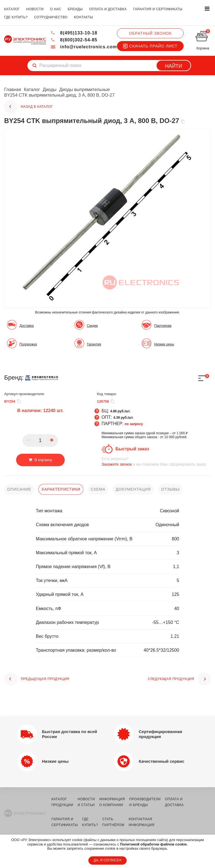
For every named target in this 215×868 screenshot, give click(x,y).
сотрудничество (51, 17)
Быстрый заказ (132, 449)
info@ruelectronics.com (84, 47)
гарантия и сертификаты (158, 9)
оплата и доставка (108, 9)
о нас (56, 9)
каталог (12, 9)
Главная (13, 90)
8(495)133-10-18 (74, 33)
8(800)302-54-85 (74, 40)
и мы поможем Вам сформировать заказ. (156, 461)
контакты (83, 17)
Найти (174, 66)
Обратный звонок (150, 33)
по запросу (134, 424)
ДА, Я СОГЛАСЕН (107, 860)
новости (35, 9)
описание (19, 489)
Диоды (50, 90)
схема (98, 489)
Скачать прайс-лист (150, 46)
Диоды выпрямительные (84, 90)
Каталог (32, 90)
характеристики (61, 489)
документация (133, 489)
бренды (75, 9)
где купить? (16, 17)
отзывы (170, 489)
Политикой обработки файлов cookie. (154, 844)
